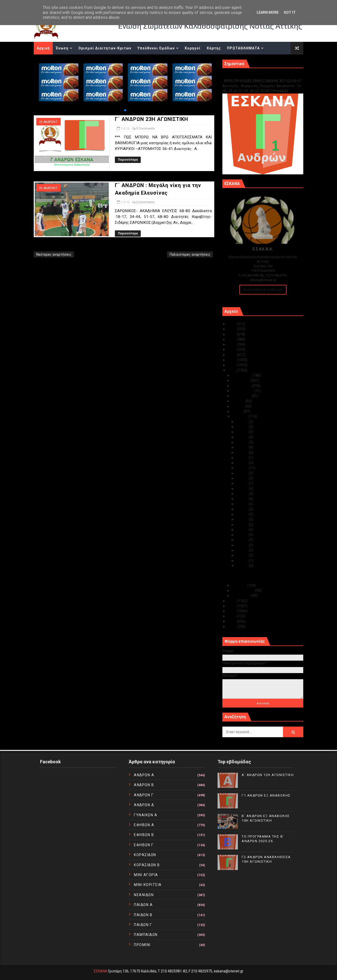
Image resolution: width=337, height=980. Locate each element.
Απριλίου (240, 416)
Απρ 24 (243, 447)
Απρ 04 (243, 550)
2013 (232, 611)
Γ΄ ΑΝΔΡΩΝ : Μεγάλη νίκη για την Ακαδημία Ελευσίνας (262, 578)
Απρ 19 (243, 473)
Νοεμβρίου (241, 380)
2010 (232, 626)
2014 (232, 606)
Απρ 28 (243, 427)
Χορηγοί (193, 48)
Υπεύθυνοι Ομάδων (156, 48)
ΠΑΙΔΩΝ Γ (143, 925)
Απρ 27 (243, 432)
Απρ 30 (243, 422)
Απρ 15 (243, 494)
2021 (232, 344)
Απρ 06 (243, 540)
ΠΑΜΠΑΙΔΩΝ (146, 935)
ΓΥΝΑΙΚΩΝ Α (146, 815)
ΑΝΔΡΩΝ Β (144, 785)
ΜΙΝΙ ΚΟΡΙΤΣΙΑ (148, 885)
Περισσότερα (128, 160)
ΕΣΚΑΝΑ (101, 971)
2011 (232, 621)
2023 (232, 334)
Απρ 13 (243, 504)
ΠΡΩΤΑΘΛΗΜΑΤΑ (243, 48)
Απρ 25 (243, 442)
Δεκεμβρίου (242, 375)
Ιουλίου (239, 401)
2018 (232, 360)
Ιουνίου (239, 406)
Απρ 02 (243, 561)
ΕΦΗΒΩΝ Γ (144, 845)
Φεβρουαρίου (244, 590)
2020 (232, 349)
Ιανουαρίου (242, 596)
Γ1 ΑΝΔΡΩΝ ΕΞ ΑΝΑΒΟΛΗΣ (248, 75)
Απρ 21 (243, 463)
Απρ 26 (243, 437)
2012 (232, 616)
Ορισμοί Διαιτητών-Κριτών (105, 48)
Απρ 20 (243, 468)
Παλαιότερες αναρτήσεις (190, 254)
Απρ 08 (243, 530)
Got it (290, 12)
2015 (232, 601)
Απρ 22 (243, 458)
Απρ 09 (243, 525)
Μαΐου (238, 411)
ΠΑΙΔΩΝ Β (143, 915)
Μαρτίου (240, 585)
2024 (232, 329)
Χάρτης (214, 48)
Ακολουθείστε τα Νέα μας (263, 290)
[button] (125, 110)
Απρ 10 (243, 519)
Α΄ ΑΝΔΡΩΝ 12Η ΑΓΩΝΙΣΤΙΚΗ (268, 775)
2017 (232, 365)
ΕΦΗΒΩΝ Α (144, 825)
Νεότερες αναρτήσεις (54, 254)
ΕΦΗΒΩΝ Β (144, 835)
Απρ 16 (243, 489)
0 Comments (145, 128)
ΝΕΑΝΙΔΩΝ (144, 895)
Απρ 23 (243, 452)
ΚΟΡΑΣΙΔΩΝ (145, 855)
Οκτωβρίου (242, 386)
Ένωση (62, 48)
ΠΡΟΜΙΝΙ (142, 945)
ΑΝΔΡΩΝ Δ (144, 805)
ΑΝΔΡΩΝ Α (144, 775)
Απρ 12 (243, 509)
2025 (232, 324)
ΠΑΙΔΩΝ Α (143, 905)
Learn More (268, 12)
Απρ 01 (243, 566)
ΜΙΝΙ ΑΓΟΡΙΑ (146, 875)
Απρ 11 (243, 514)
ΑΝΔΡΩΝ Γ (50, 122)
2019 (232, 355)
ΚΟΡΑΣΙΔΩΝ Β (147, 865)
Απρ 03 (243, 555)
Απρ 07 (243, 535)
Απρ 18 (243, 478)
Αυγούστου (242, 396)
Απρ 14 (243, 499)
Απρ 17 (243, 483)
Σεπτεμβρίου (243, 391)
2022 (232, 339)
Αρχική (43, 48)
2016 (232, 370)
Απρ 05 (243, 545)
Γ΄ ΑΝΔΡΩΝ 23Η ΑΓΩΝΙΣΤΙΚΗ (152, 119)
